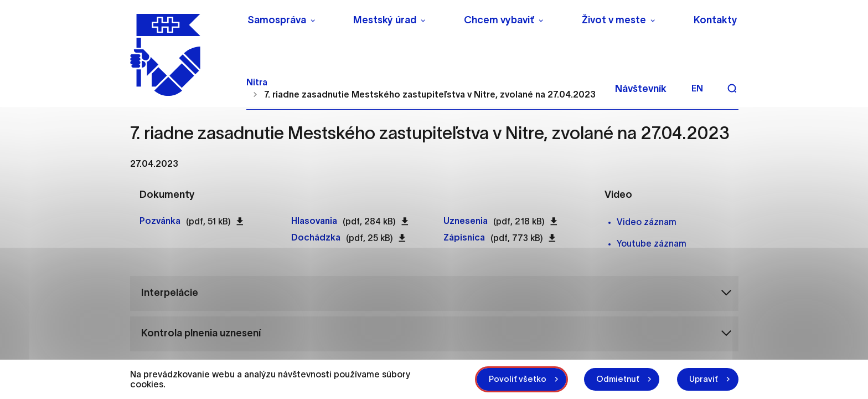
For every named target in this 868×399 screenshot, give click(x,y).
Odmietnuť (612, 379)
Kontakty (715, 20)
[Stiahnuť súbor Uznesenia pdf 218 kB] (554, 221)
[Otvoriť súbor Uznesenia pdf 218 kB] (466, 221)
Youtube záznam (652, 243)
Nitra (257, 78)
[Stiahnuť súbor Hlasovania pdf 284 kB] (405, 221)
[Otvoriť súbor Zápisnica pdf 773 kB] (464, 238)
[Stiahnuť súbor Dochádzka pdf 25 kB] (402, 238)
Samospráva (277, 20)
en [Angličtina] (697, 84)
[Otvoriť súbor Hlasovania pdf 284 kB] (314, 221)
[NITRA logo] (181, 53)
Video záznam (647, 222)
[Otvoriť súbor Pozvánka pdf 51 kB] (160, 221)
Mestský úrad (385, 20)
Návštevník (641, 85)
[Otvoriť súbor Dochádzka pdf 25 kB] (316, 238)
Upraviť (702, 379)
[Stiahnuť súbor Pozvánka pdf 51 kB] (240, 221)
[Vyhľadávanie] (732, 84)
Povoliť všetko (508, 379)
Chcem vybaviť (499, 20)
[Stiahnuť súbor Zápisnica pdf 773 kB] (552, 238)
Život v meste (614, 20)
